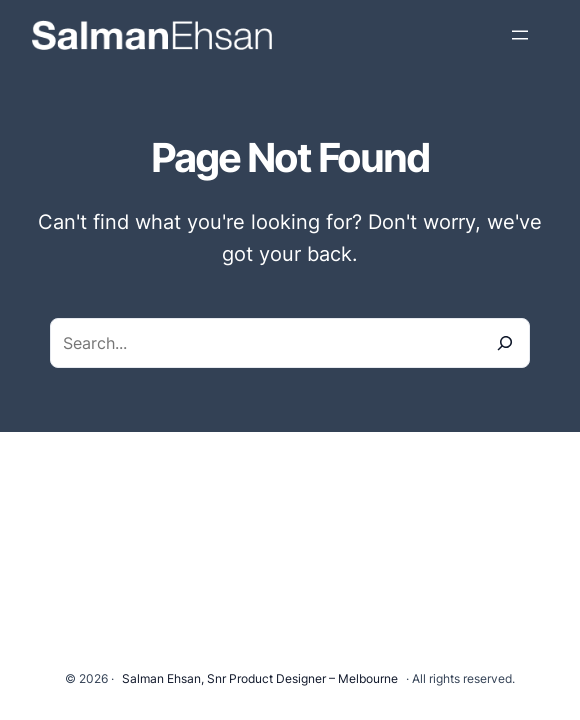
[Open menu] (520, 35)
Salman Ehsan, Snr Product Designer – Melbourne (260, 678)
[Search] (505, 343)
